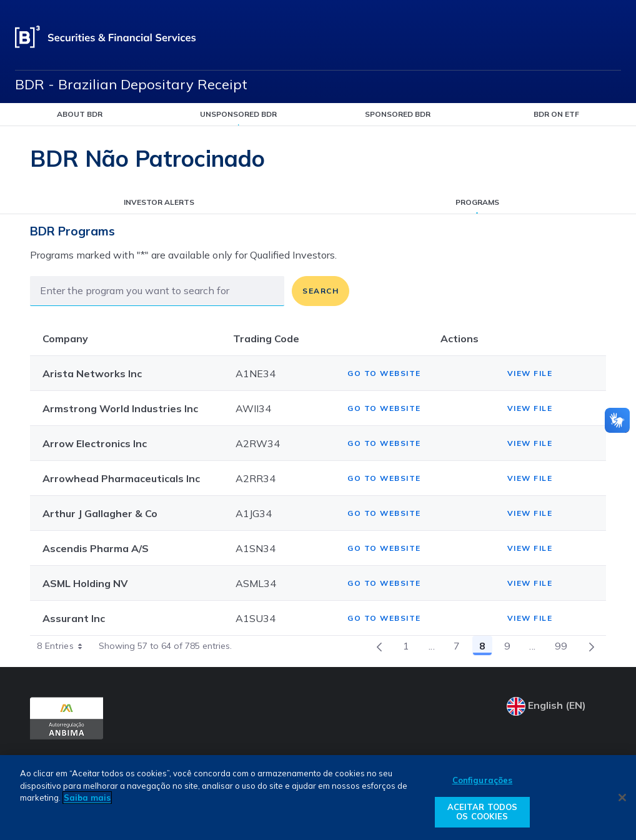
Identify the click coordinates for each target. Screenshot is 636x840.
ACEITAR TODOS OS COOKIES (483, 812)
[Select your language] (556, 706)
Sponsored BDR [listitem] (398, 114)
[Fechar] (622, 798)
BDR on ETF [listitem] (556, 114)
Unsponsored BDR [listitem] (238, 114)
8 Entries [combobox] (64, 646)
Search (320, 291)
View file (530, 373)
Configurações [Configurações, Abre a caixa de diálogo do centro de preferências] (483, 780)
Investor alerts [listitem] (159, 202)
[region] (318, 798)
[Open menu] (614, 37)
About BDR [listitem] (80, 114)
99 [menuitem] (565, 648)
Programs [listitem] (477, 202)
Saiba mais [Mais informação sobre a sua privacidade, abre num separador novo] (87, 798)
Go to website (384, 373)
